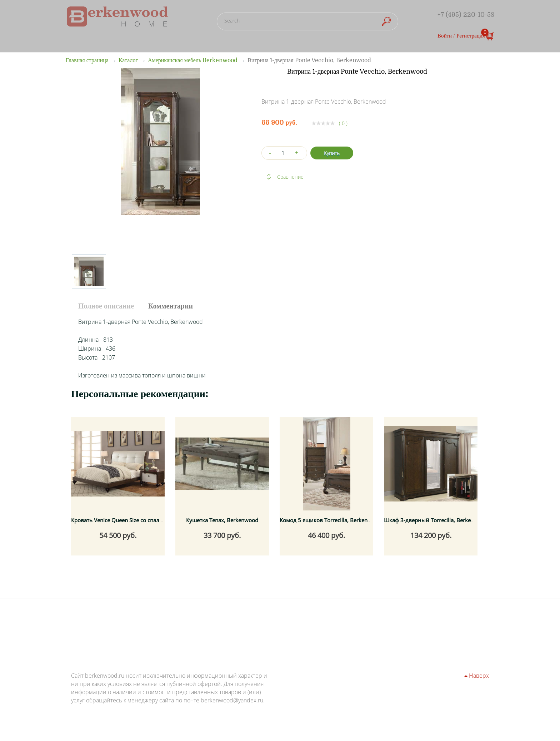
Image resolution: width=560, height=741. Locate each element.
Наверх (477, 676)
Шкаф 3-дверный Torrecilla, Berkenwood (436, 520)
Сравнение (290, 177)
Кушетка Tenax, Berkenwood (222, 520)
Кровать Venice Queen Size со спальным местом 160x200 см (149, 520)
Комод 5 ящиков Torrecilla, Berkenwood (331, 520)
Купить (332, 153)
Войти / (446, 36)
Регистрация (471, 36)
